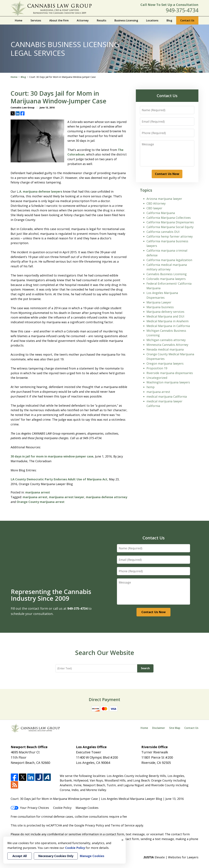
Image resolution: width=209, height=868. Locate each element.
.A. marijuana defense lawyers (40, 191)
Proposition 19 (157, 368)
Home (19, 20)
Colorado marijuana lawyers (166, 279)
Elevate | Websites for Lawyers (171, 857)
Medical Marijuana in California (168, 326)
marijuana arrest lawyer (67, 497)
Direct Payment (104, 699)
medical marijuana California (167, 396)
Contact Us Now (167, 174)
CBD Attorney (156, 203)
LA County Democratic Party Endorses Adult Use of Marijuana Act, (59, 479)
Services (36, 20)
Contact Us (187, 20)
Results (102, 20)
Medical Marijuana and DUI (165, 316)
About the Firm (59, 20)
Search (145, 668)
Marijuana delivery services (165, 312)
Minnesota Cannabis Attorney (167, 345)
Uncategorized (157, 378)
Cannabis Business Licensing (167, 274)
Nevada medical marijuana (165, 349)
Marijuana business (160, 307)
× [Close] (122, 840)
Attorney (83, 20)
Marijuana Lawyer (159, 302)
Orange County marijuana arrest (41, 502)
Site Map (175, 728)
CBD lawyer (154, 208)
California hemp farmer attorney (170, 236)
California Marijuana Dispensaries (170, 222)
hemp (151, 387)
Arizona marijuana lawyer (164, 199)
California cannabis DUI (163, 232)
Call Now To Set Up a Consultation (169, 5)
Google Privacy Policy (89, 825)
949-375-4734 (182, 10)
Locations (152, 20)
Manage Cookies (87, 808)
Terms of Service (123, 825)
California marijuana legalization (169, 260)
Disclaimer (159, 728)
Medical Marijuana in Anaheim (168, 321)
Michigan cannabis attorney (166, 340)
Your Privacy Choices (30, 808)
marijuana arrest (38, 492)
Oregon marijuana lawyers (165, 363)
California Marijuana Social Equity (170, 227)
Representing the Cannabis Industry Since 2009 (51, 595)
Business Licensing (126, 20)
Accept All (20, 856)
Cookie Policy (62, 808)
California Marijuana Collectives (169, 218)
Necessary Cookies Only (56, 856)
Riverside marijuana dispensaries (170, 373)
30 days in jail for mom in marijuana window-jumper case (52, 456)
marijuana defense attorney (107, 497)
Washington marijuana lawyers (168, 382)
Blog (169, 20)
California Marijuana (161, 213)
